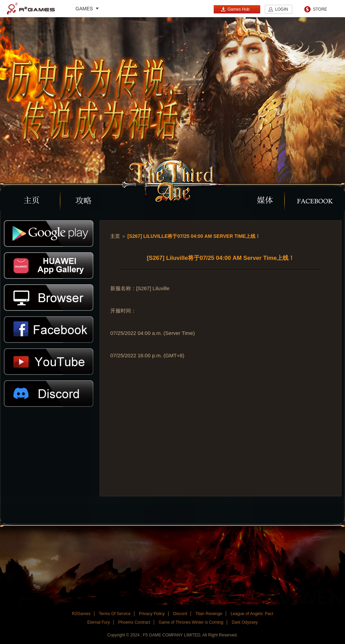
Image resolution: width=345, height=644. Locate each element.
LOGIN (281, 9)
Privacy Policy (152, 614)
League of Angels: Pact (252, 614)
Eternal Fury (98, 622)
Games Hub (235, 9)
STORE (320, 9)
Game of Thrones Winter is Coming (191, 622)
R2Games (31, 9)
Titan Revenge (209, 614)
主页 (115, 236)
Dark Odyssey (245, 622)
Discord (180, 614)
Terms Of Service (115, 614)
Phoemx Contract (134, 622)
